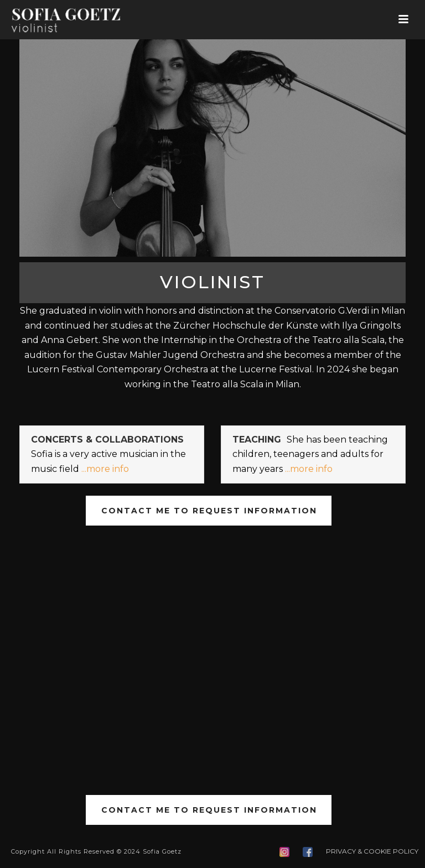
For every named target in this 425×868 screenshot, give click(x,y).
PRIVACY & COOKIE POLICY (372, 851)
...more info (105, 469)
